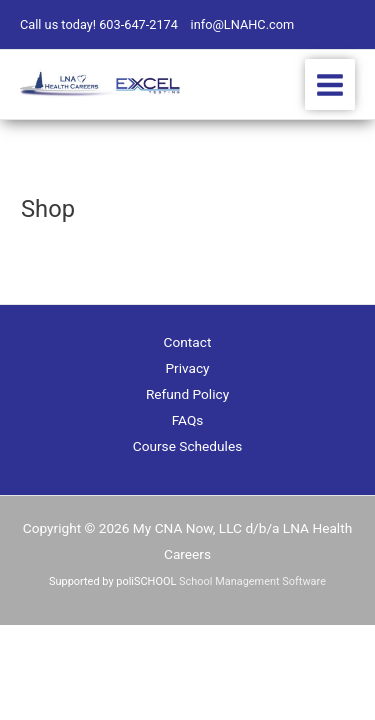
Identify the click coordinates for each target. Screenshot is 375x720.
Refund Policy (187, 394)
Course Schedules (188, 446)
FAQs (188, 420)
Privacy (187, 368)
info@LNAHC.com (243, 24)
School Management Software (252, 581)
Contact (188, 342)
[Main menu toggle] (330, 84)
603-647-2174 (138, 24)
